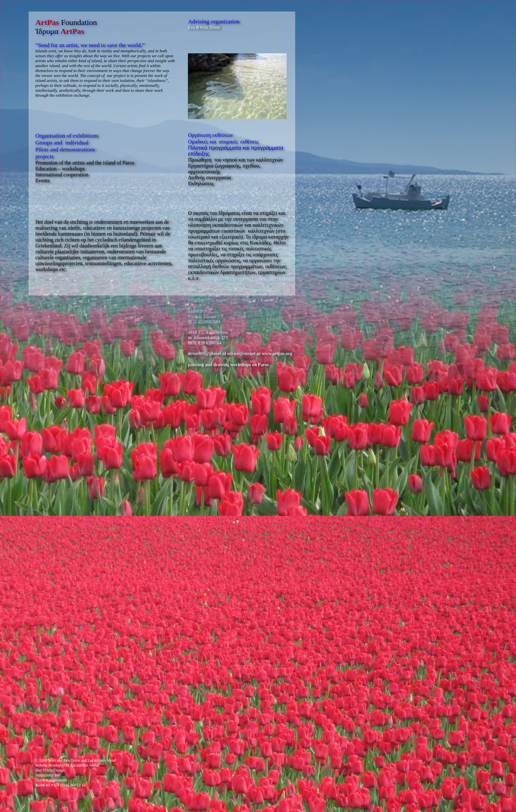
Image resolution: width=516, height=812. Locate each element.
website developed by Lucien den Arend (67, 765)
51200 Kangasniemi (51, 780)
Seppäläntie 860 (48, 775)
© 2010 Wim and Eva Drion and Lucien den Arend (76, 760)
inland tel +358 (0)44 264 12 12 (60, 785)
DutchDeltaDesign (50, 770)
